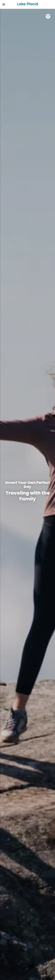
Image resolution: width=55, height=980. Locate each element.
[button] (7, 4)
